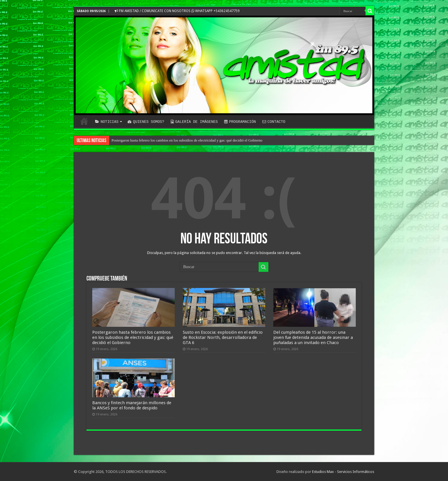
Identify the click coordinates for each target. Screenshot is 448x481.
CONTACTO (274, 122)
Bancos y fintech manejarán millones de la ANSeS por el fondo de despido (132, 405)
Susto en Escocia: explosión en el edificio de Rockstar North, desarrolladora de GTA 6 (223, 337)
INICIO (84, 121)
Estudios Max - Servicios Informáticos (343, 472)
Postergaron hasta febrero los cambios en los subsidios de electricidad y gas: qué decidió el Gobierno (187, 140)
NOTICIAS (107, 122)
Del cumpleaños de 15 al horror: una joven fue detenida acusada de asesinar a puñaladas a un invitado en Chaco (313, 337)
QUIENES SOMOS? (146, 122)
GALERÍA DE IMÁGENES (194, 122)
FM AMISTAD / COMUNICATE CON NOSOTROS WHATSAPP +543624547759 (177, 11)
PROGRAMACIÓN (240, 122)
